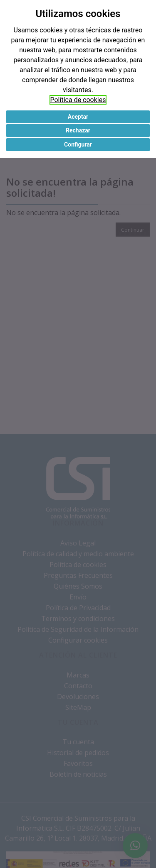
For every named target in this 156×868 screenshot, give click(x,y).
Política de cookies (78, 100)
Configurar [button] (78, 144)
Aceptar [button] (78, 117)
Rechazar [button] (78, 130)
